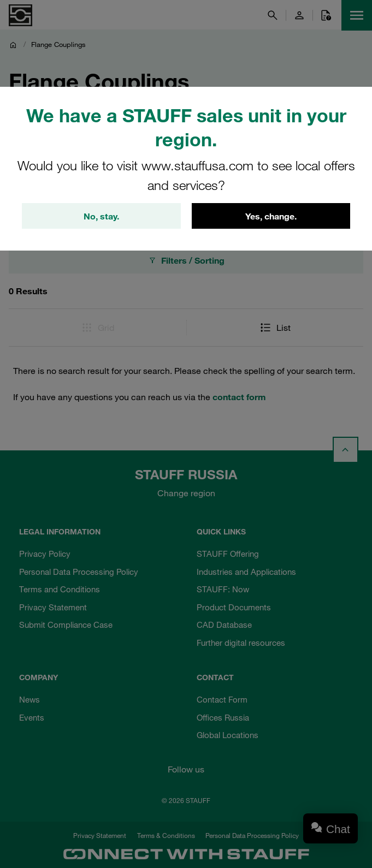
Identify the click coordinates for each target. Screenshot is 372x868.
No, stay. (101, 216)
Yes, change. (271, 216)
